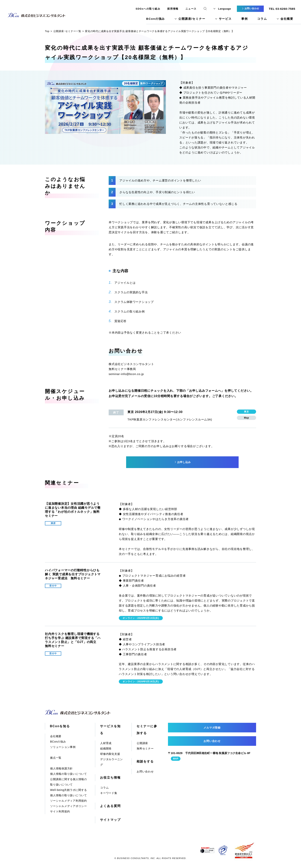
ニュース (191, 9)
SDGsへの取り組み (148, 9)
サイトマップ (110, 820)
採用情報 (173, 9)
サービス (225, 19)
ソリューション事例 (63, 747)
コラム (262, 19)
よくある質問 (110, 806)
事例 (245, 19)
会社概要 (287, 19)
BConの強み (156, 19)
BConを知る (60, 726)
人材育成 (106, 743)
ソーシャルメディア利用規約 (69, 801)
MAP (176, 759)
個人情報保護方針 (61, 768)
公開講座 (142, 743)
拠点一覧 (56, 758)
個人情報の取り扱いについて (69, 774)
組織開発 (106, 748)
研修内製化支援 (110, 754)
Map (246, 418)
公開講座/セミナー (192, 19)
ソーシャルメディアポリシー (69, 806)
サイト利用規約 (60, 811)
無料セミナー (145, 748)
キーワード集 (109, 793)
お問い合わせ (145, 772)
